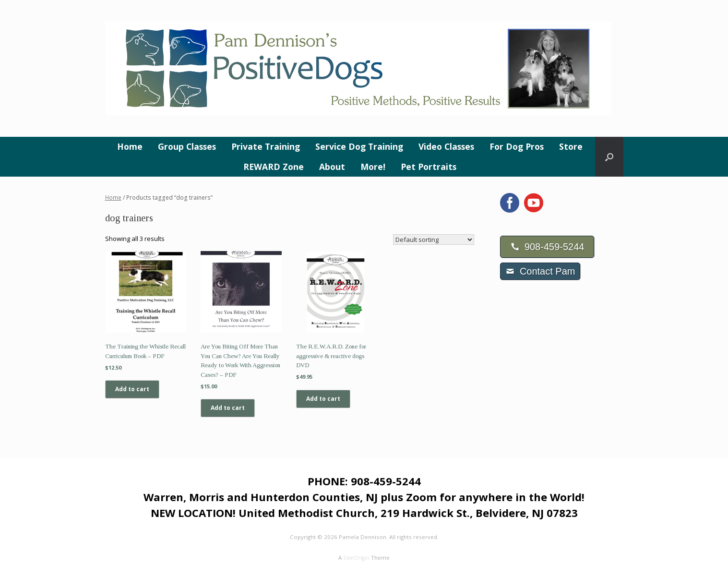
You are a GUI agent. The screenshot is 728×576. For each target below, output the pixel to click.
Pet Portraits (429, 167)
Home (130, 146)
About (332, 167)
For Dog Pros (517, 146)
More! (373, 167)
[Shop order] (434, 240)
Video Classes (446, 146)
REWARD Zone (274, 167)
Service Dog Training (359, 146)
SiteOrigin (356, 558)
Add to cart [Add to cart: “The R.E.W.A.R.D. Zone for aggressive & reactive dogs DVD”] (323, 399)
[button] (609, 157)
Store (571, 146)
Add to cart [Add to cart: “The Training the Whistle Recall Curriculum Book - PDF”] (132, 389)
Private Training (266, 146)
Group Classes (187, 146)
